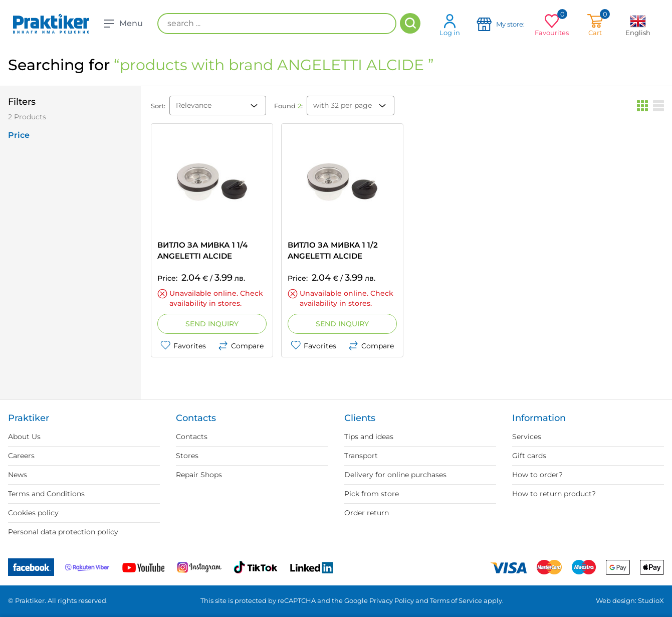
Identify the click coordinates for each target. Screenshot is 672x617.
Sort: (158, 106)
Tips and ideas (369, 437)
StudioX (651, 600)
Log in (450, 25)
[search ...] (277, 24)
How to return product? (554, 494)
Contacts (192, 437)
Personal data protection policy (63, 532)
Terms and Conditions (46, 494)
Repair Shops (199, 475)
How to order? (537, 475)
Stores (187, 456)
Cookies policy (33, 513)
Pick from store (372, 494)
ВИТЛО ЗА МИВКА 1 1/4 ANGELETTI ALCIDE (202, 250)
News (18, 475)
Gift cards (529, 456)
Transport (361, 456)
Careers (21, 456)
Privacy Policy (392, 600)
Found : (288, 106)
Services (527, 437)
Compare (241, 346)
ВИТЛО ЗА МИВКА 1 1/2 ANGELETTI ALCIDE (333, 250)
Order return (367, 513)
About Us (24, 437)
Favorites (183, 346)
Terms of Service (456, 600)
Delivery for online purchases (395, 475)
